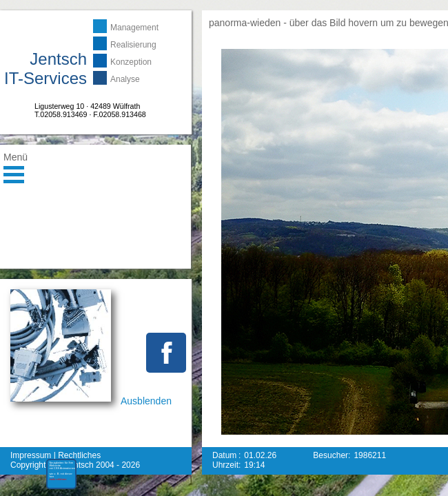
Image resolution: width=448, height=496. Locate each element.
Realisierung (133, 45)
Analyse (125, 79)
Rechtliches (79, 455)
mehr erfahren (51, 490)
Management (134, 28)
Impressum (31, 455)
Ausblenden (146, 401)
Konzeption (131, 62)
